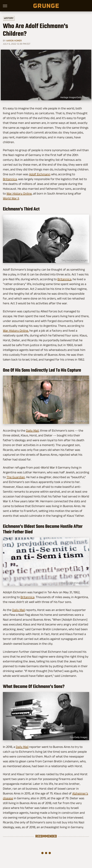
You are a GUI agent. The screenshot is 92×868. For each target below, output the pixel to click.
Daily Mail (32, 431)
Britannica (10, 179)
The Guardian (16, 477)
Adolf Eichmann (40, 174)
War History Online (19, 193)
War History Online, (16, 331)
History (9, 18)
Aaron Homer (14, 41)
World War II (11, 198)
